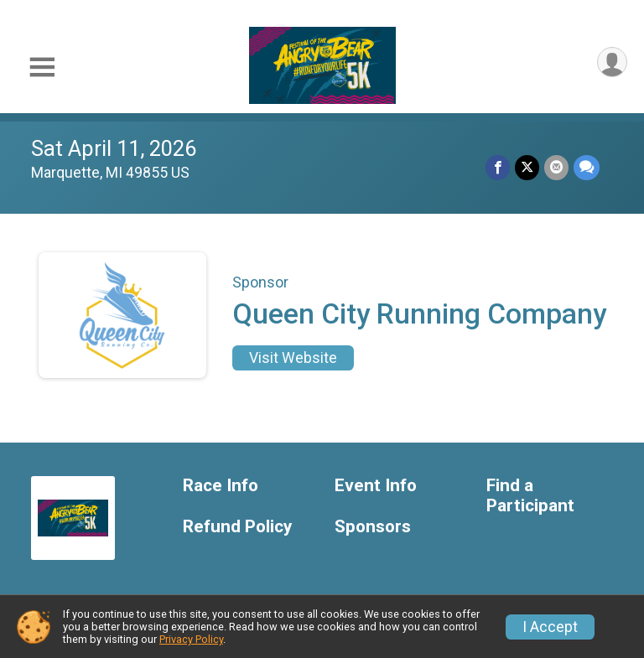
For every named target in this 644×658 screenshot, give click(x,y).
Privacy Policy (191, 639)
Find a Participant (530, 496)
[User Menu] (612, 62)
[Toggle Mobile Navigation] (42, 67)
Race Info (221, 486)
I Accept (550, 627)
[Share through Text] (587, 167)
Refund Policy (237, 527)
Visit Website (293, 358)
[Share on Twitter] (527, 167)
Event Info (376, 486)
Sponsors (373, 527)
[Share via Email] (556, 167)
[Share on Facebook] (498, 167)
